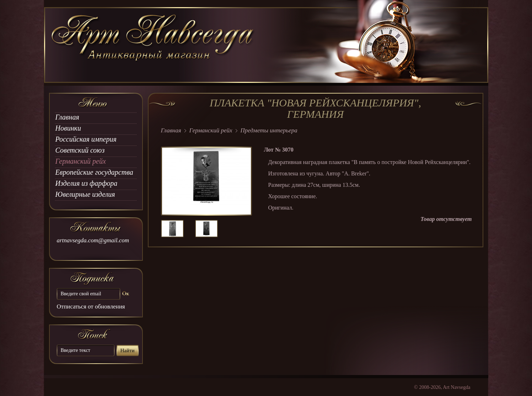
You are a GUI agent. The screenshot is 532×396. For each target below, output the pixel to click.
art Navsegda (153, 45)
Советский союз (80, 150)
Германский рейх (81, 161)
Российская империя (86, 139)
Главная (67, 117)
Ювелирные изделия (85, 194)
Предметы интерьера (269, 130)
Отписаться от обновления (91, 307)
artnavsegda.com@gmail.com (93, 240)
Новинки (68, 128)
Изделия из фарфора (87, 183)
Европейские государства (94, 172)
